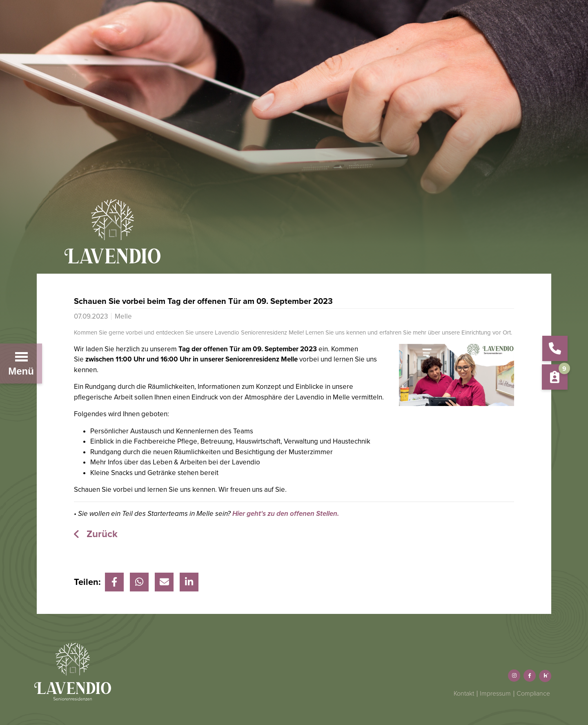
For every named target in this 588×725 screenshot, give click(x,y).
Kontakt (464, 694)
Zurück (101, 534)
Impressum (495, 694)
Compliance (533, 694)
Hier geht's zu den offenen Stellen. (286, 514)
